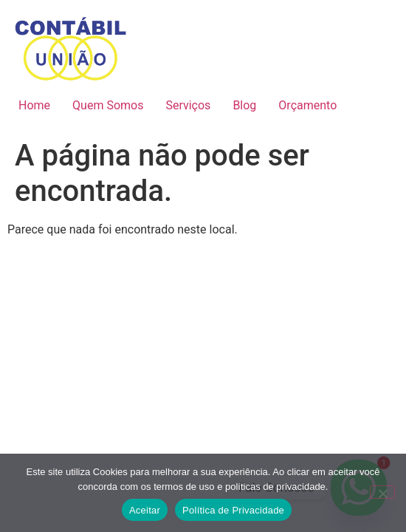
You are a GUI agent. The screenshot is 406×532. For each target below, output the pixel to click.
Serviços (188, 105)
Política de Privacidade (233, 510)
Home (34, 105)
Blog (244, 105)
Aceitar (145, 510)
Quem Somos (108, 105)
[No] (382, 492)
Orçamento (307, 105)
